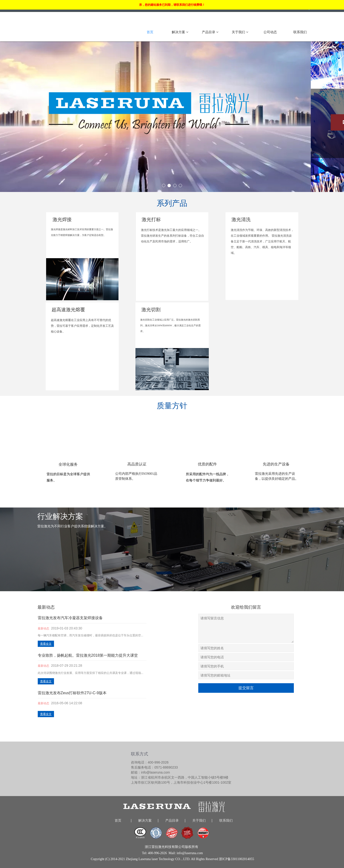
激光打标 (151, 219)
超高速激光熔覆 (68, 310)
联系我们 (300, 32)
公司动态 (270, 32)
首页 (150, 32)
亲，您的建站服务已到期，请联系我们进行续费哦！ (172, 5)
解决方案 (180, 32)
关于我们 (240, 32)
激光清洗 (241, 219)
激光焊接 (62, 219)
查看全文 (46, 644)
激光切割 (151, 310)
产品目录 (210, 32)
